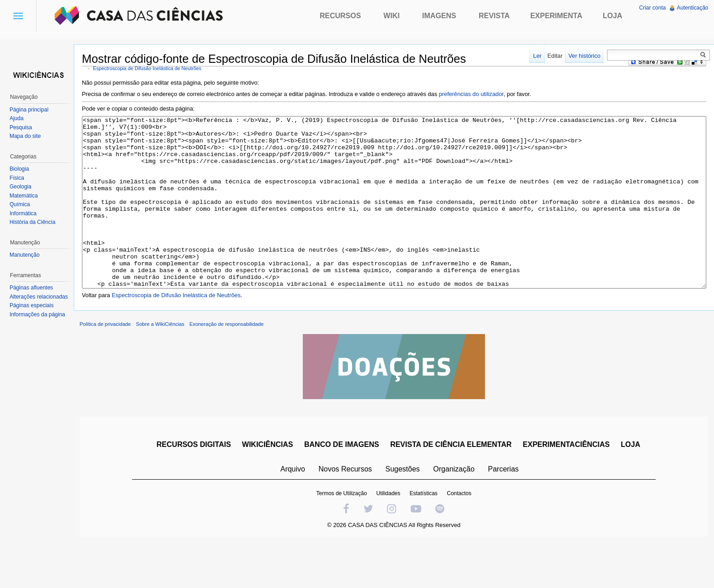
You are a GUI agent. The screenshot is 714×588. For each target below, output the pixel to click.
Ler (534, 56)
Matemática (27, 196)
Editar (552, 56)
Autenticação (691, 8)
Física (20, 178)
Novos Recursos (349, 511)
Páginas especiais (35, 305)
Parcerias (507, 511)
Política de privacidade (115, 366)
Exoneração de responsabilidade (236, 366)
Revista (494, 16)
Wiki (392, 16)
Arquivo (296, 511)
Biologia (23, 169)
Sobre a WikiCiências (170, 366)
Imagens (439, 16)
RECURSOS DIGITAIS (197, 487)
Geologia (24, 187)
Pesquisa (24, 127)
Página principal (32, 110)
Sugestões (406, 511)
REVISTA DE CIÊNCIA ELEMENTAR (454, 487)
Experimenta (556, 16)
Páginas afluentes (34, 288)
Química (23, 204)
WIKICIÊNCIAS (271, 487)
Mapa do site (28, 136)
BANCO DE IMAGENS (345, 487)
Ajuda (20, 118)
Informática (26, 213)
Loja (613, 16)
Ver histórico (581, 56)
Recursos (340, 16)
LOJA (634, 487)
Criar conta (651, 8)
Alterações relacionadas (42, 297)
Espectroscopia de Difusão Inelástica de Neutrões (157, 70)
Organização (457, 511)
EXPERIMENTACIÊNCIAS (569, 487)
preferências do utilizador (481, 96)
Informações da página (41, 314)
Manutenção (28, 255)
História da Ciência (36, 222)
